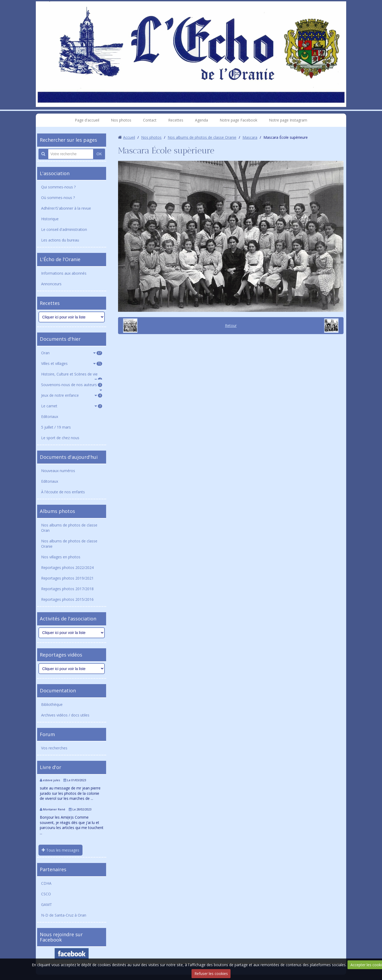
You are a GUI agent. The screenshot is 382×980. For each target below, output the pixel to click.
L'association (55, 173)
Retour (231, 325)
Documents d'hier (60, 339)
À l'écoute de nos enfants (63, 492)
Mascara (250, 137)
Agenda (201, 120)
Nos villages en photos (61, 557)
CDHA (46, 883)
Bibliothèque (52, 704)
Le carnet (72, 406)
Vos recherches (54, 748)
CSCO (46, 894)
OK (99, 154)
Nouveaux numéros (58, 471)
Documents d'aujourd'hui (69, 457)
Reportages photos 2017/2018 (67, 589)
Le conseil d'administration (64, 229)
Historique (50, 219)
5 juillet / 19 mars (56, 427)
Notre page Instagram (288, 120)
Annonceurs (51, 284)
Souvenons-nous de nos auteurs (72, 385)
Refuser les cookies (211, 973)
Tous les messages (60, 850)
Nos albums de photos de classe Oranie (69, 544)
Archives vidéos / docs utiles (65, 715)
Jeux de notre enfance (72, 395)
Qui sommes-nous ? (58, 187)
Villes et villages (72, 363)
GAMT (47, 905)
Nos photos (121, 120)
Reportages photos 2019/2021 (67, 578)
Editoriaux (50, 416)
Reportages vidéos (61, 655)
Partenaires (53, 869)
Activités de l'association (68, 619)
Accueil (129, 137)
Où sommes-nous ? (58, 198)
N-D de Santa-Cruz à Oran (64, 915)
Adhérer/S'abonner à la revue (66, 208)
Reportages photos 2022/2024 (67, 567)
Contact (150, 120)
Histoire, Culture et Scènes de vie (72, 375)
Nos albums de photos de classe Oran (69, 528)
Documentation (58, 690)
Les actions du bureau (60, 240)
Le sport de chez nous (60, 438)
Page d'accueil (87, 120)
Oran (72, 353)
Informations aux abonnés (64, 273)
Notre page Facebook (238, 120)
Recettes (176, 120)
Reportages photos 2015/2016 (67, 599)
